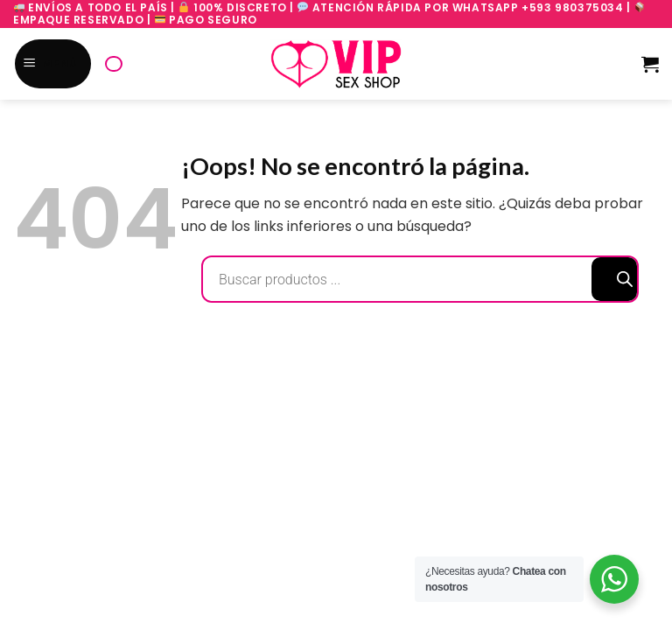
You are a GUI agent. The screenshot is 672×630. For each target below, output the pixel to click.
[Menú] (53, 64)
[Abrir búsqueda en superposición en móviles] (114, 64)
